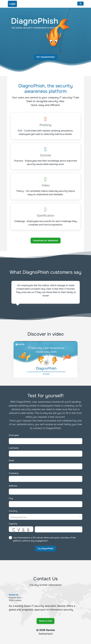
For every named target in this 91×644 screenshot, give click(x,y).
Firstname (14, 435)
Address (13, 486)
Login (12, 4)
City (11, 498)
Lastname (14, 448)
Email (11, 461)
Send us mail (45, 621)
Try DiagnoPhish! (45, 548)
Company (14, 473)
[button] (46, 517)
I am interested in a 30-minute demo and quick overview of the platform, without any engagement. (44, 539)
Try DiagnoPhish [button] (45, 57)
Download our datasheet (46, 241)
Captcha (13, 524)
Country (13, 511)
